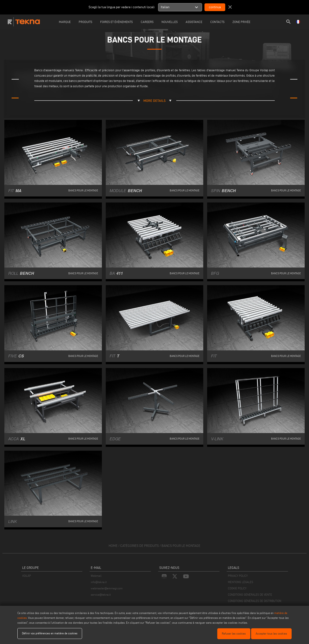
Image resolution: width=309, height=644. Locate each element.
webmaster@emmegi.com (107, 588)
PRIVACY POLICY (238, 576)
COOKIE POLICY (237, 588)
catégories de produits (140, 546)
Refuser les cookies (234, 633)
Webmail (96, 576)
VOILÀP (27, 576)
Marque (65, 22)
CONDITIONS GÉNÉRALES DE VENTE (250, 595)
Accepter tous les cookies (271, 633)
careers (147, 22)
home (113, 546)
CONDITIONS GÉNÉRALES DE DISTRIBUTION (255, 601)
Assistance (194, 22)
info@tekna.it (99, 582)
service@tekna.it (101, 595)
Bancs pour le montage (181, 546)
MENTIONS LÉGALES (241, 582)
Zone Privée (241, 22)
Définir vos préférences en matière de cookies (50, 633)
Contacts (217, 22)
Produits (85, 22)
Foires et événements (116, 22)
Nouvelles (170, 22)
